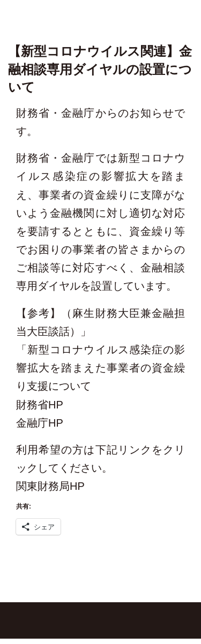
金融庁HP (40, 423)
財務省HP (40, 405)
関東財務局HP (50, 486)
